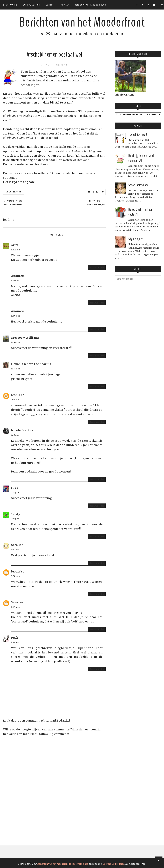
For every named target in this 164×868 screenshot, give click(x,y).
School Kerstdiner (138, 185)
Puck (15, 638)
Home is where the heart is (31, 364)
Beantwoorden (97, 268)
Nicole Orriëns (22, 430)
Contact (51, 5)
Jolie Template (80, 864)
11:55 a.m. (16, 369)
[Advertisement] (26, 784)
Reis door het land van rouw (91, 5)
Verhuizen (62, 65)
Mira (15, 245)
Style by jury (136, 239)
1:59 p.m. (15, 642)
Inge (15, 488)
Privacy (65, 5)
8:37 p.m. (15, 550)
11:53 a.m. (16, 342)
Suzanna (17, 602)
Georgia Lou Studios (114, 864)
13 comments (14, 192)
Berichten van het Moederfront (82, 22)
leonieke (18, 395)
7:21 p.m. (15, 519)
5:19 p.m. (15, 492)
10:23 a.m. (16, 281)
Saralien (17, 545)
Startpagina (10, 5)
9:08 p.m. (16, 576)
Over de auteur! (32, 5)
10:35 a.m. (16, 316)
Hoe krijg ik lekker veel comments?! (141, 158)
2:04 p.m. (16, 400)
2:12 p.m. (15, 435)
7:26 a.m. (15, 607)
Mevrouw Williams (25, 338)
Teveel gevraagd (138, 134)
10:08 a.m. (16, 250)
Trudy (16, 514)
